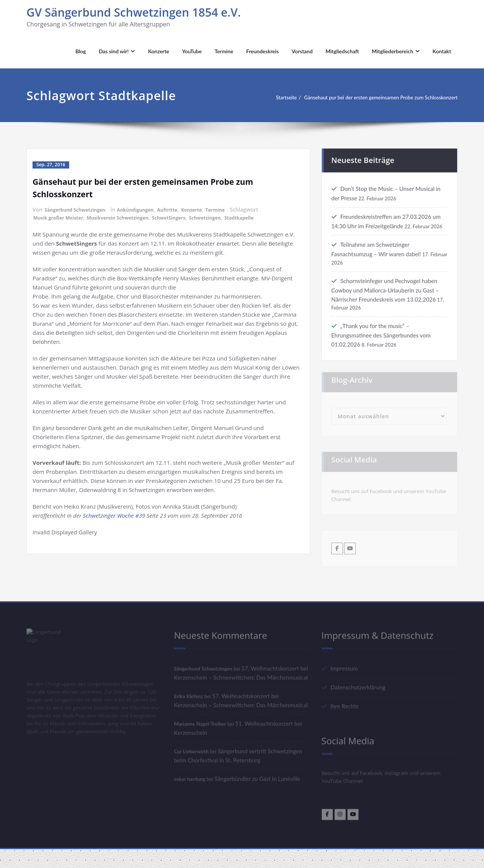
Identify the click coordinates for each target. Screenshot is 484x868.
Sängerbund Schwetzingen (79, 209)
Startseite (265, 97)
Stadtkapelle (266, 217)
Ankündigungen (147, 209)
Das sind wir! (117, 51)
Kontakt (442, 51)
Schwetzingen (228, 217)
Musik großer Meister (62, 217)
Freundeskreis (262, 51)
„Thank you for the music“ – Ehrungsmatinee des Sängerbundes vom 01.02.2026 (381, 343)
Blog (81, 51)
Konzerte (158, 51)
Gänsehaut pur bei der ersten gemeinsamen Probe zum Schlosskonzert (372, 97)
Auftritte (182, 209)
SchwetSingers (187, 217)
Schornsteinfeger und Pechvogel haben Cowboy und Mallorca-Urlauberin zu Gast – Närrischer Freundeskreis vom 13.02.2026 (385, 297)
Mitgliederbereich (396, 51)
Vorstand (302, 51)
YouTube (192, 51)
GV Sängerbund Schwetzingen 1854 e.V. (134, 12)
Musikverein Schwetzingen (129, 217)
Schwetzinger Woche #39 (114, 515)
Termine (224, 51)
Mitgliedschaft (342, 51)
